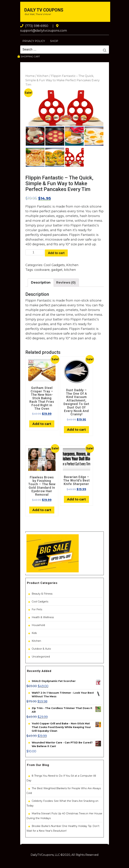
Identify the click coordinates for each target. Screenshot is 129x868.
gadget (57, 270)
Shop (54, 41)
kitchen (70, 270)
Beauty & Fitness (42, 594)
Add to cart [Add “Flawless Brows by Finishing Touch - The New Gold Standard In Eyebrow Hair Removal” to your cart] (42, 510)
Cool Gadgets (54, 265)
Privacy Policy (34, 41)
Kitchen (43, 76)
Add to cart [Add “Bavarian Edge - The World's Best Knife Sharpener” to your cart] (76, 499)
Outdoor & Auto (41, 649)
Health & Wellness (43, 617)
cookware (42, 270)
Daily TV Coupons (44, 10)
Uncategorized (41, 657)
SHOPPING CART (29, 56)
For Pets (37, 609)
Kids (34, 633)
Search (106, 50)
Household (38, 625)
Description (41, 283)
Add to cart (56, 253)
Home (30, 76)
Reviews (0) (66, 283)
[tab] (41, 283)
